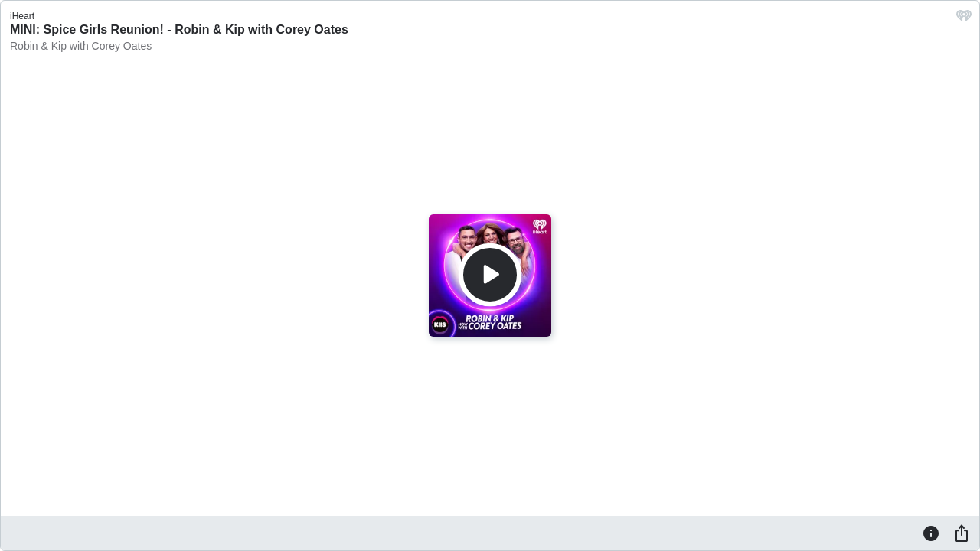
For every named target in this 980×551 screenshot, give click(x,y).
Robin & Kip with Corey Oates (81, 46)
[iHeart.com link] (964, 20)
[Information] (931, 533)
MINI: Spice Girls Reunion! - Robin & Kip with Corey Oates (179, 29)
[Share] (962, 533)
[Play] (490, 275)
